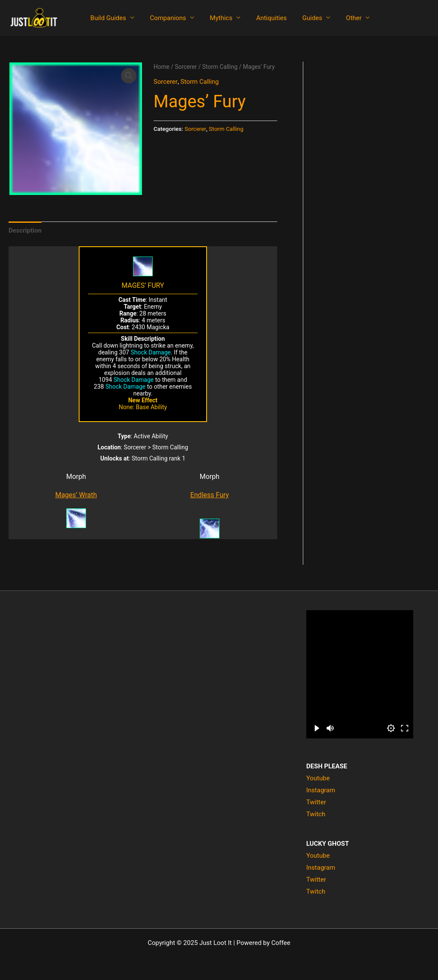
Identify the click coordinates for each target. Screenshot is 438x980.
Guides (299, 18)
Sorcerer (186, 67)
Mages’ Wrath (76, 495)
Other (338, 18)
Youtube (318, 778)
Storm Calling (220, 67)
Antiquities (262, 18)
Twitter (316, 802)
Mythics (214, 18)
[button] (129, 76)
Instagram (321, 790)
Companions (164, 18)
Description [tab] (25, 230)
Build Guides (107, 18)
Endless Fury (210, 495)
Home (161, 67)
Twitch (316, 814)
